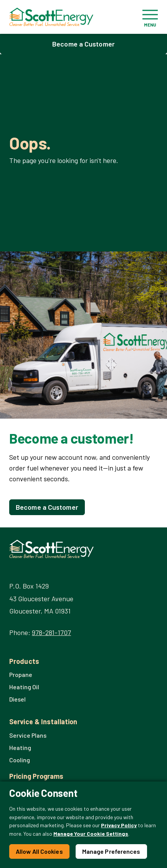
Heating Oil (24, 687)
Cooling (20, 760)
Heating (20, 747)
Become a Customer (83, 44)
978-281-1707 (51, 632)
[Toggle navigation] (150, 17)
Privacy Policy (119, 825)
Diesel (17, 699)
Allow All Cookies (39, 851)
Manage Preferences (111, 851)
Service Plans (28, 735)
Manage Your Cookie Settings (91, 834)
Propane (21, 674)
